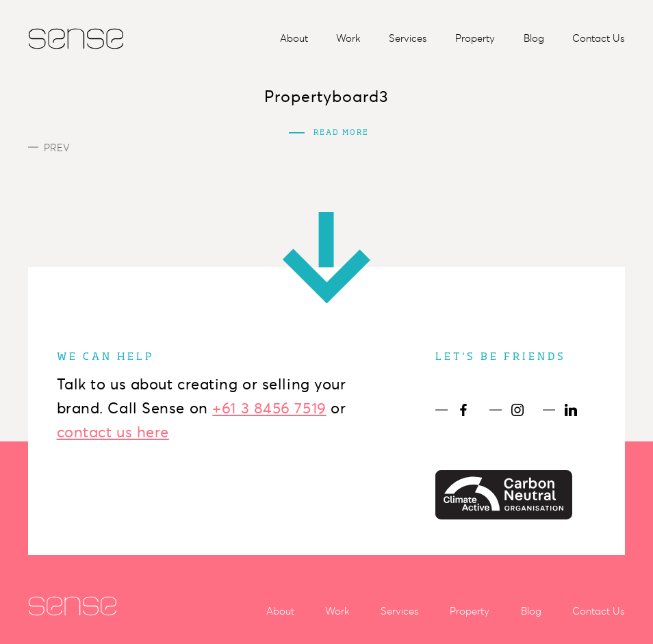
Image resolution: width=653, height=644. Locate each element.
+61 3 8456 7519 (269, 408)
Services (408, 38)
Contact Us (599, 38)
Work (348, 38)
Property (475, 38)
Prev (49, 148)
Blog (534, 38)
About (294, 38)
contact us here (113, 432)
